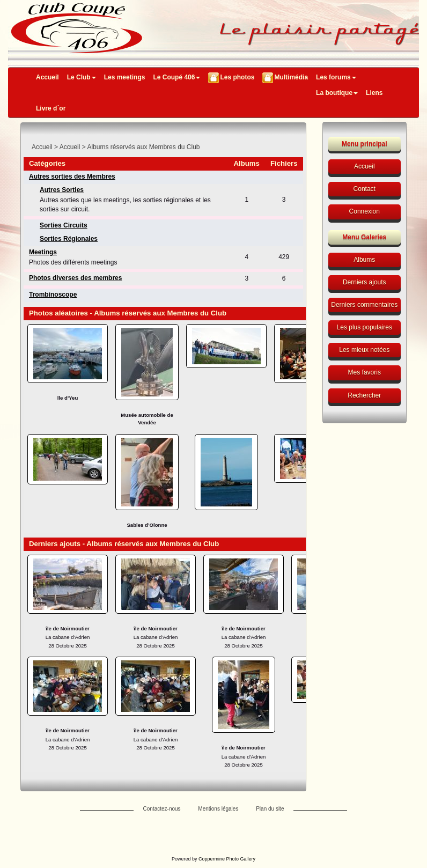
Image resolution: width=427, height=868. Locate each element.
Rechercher (364, 395)
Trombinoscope (53, 295)
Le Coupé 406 (176, 77)
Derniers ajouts (365, 282)
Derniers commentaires (364, 305)
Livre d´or (51, 108)
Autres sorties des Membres (72, 176)
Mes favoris (365, 372)
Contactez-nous (162, 809)
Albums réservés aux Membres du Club (143, 147)
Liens (374, 93)
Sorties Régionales (69, 239)
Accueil (47, 77)
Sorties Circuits (64, 225)
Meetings (43, 252)
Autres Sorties (62, 190)
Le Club (82, 77)
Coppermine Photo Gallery (227, 859)
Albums (364, 260)
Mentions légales (218, 809)
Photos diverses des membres (75, 278)
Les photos (237, 77)
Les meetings (125, 77)
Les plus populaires (365, 327)
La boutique (337, 93)
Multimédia (291, 77)
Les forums (336, 77)
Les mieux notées (364, 350)
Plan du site (270, 809)
